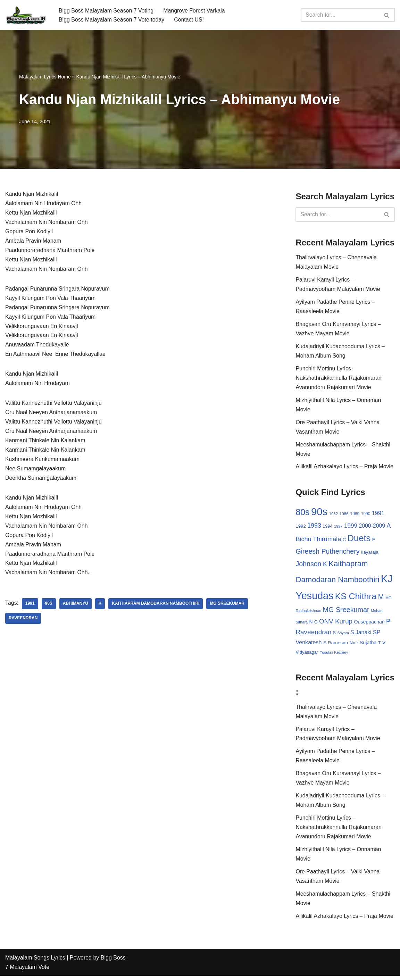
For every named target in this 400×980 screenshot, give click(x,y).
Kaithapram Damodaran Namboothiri (156, 607)
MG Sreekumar (228, 607)
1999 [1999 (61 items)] (351, 527)
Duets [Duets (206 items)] (359, 540)
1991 (30, 607)
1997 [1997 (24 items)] (338, 528)
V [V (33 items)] (384, 645)
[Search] (340, 15)
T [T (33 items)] (380, 645)
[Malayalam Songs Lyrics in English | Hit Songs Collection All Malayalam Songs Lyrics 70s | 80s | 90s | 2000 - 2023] (26, 15)
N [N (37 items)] (311, 624)
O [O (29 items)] (316, 624)
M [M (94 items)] (381, 599)
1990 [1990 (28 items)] (366, 516)
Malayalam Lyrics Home (45, 77)
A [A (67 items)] (389, 527)
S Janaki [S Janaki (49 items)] (361, 635)
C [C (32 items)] (344, 541)
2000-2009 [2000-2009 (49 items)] (372, 527)
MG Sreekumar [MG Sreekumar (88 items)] (346, 612)
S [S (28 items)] (334, 635)
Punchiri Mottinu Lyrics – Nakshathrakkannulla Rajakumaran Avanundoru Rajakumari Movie (339, 379)
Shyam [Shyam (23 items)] (343, 635)
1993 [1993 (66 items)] (314, 527)
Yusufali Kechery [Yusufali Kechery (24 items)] (334, 655)
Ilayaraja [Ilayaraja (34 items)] (370, 554)
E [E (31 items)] (374, 541)
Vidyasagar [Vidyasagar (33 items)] (307, 655)
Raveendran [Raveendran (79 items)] (313, 634)
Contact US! (190, 20)
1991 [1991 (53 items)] (378, 515)
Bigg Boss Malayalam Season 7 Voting (106, 10)
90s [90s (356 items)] (319, 513)
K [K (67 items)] (325, 566)
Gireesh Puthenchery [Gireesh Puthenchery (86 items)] (327, 553)
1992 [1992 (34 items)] (301, 528)
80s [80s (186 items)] (302, 514)
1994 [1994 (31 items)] (327, 528)
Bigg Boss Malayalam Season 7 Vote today (112, 20)
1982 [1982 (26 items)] (334, 516)
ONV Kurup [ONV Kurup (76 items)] (336, 623)
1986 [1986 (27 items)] (344, 515)
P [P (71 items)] (388, 623)
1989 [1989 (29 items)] (355, 516)
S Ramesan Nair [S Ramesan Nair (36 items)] (341, 645)
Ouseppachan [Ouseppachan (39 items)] (369, 624)
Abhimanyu (76, 607)
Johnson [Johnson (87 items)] (308, 566)
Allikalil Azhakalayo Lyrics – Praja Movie (345, 468)
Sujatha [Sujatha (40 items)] (368, 645)
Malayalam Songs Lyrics (35, 962)
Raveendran (23, 621)
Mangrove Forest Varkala (195, 10)
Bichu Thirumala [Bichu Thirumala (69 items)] (318, 541)
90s (49, 607)
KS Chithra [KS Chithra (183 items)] (356, 598)
